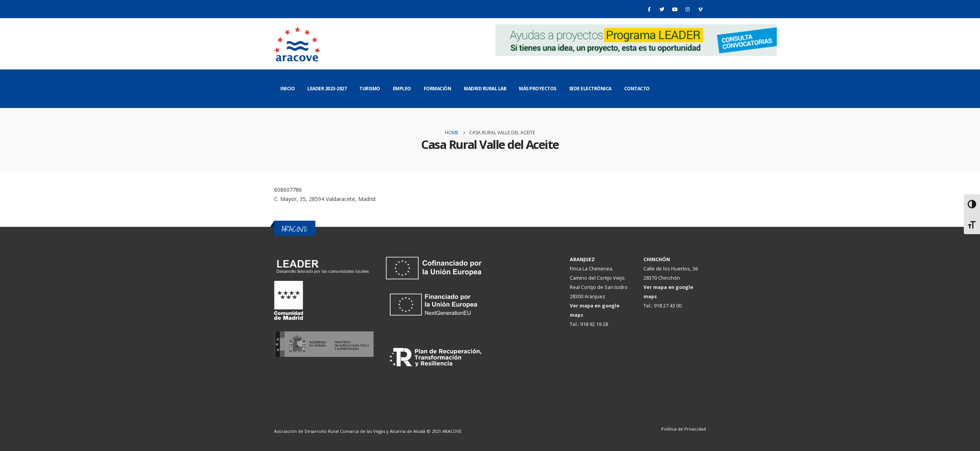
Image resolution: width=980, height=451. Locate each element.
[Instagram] (687, 9)
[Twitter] (662, 9)
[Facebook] (649, 9)
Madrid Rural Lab (485, 89)
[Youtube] (675, 9)
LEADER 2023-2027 (327, 89)
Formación (438, 89)
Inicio (287, 89)
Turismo (370, 89)
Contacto (637, 89)
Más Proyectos (538, 89)
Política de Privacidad (684, 429)
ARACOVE (452, 431)
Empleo (402, 89)
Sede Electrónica (590, 89)
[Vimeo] (700, 9)
